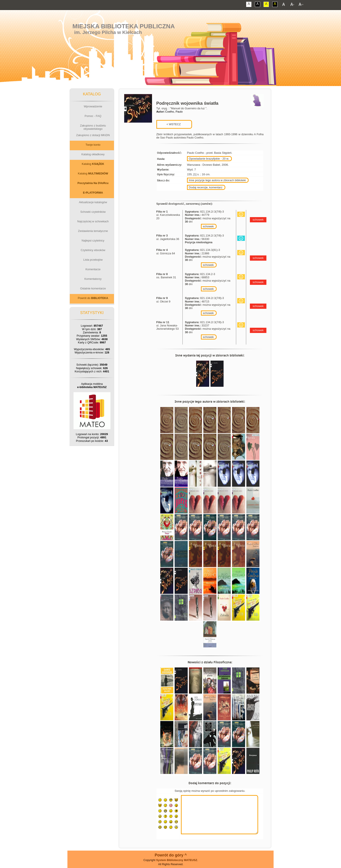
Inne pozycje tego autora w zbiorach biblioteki (217, 180)
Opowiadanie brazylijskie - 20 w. (209, 159)
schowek (208, 226)
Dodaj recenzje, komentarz (206, 187)
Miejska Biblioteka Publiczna (124, 26)
